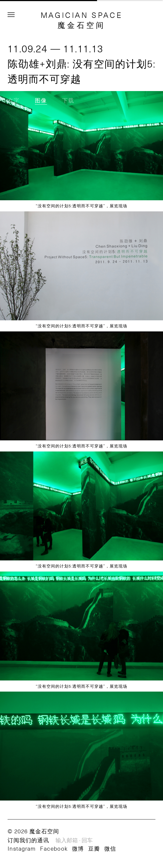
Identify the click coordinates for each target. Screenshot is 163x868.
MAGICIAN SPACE (82, 15)
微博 (78, 848)
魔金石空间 (81, 25)
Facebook (54, 848)
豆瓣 (94, 848)
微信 (110, 848)
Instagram (22, 848)
